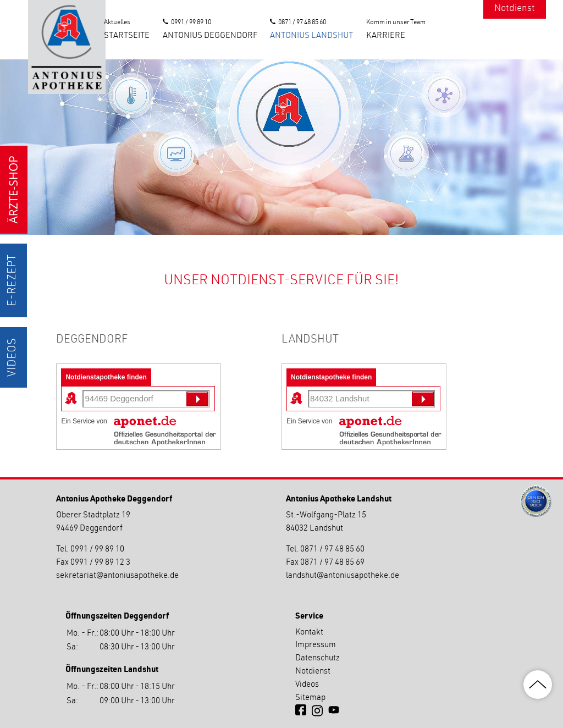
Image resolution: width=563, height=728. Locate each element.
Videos (13, 357)
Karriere (386, 36)
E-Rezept (13, 280)
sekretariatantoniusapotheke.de (117, 576)
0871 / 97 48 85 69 (332, 563)
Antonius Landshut (311, 36)
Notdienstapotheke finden (106, 377)
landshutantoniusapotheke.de (343, 576)
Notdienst (515, 9)
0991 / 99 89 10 (191, 23)
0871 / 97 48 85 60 (302, 23)
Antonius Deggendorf (210, 36)
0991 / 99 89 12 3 (100, 563)
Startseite (127, 36)
